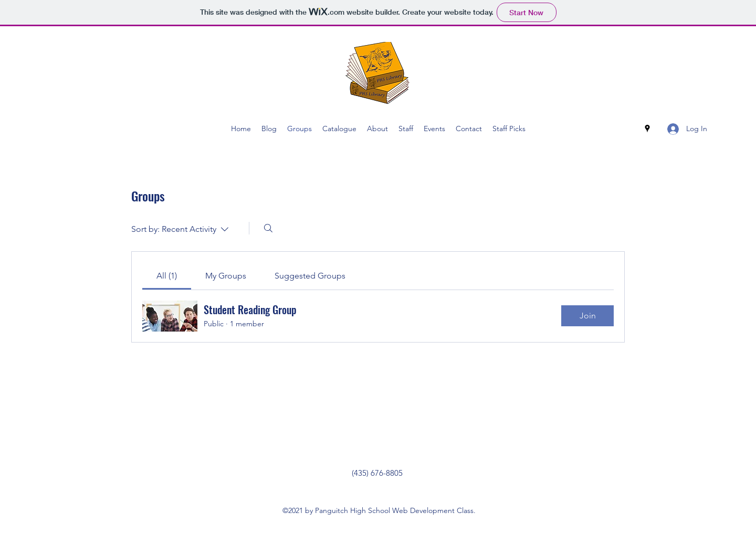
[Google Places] (647, 129)
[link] (167, 276)
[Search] (268, 228)
